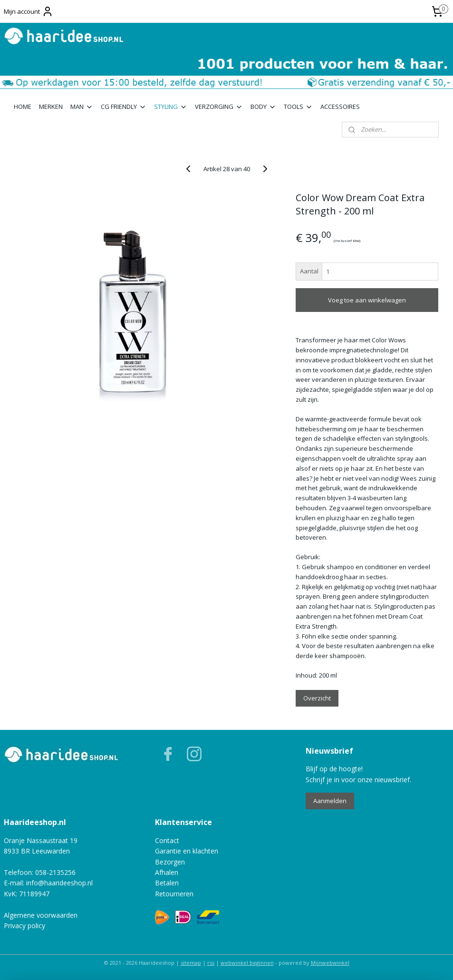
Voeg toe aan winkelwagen (367, 300)
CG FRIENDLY (124, 107)
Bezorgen (170, 862)
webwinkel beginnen (247, 963)
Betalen (167, 883)
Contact (167, 840)
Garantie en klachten (187, 851)
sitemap (191, 963)
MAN (82, 107)
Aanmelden (330, 801)
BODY (263, 107)
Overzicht (317, 698)
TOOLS (298, 107)
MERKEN (51, 107)
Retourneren (174, 894)
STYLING (171, 107)
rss (211, 963)
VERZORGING (219, 107)
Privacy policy (24, 926)
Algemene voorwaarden (41, 915)
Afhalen (167, 872)
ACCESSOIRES (340, 107)
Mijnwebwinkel (330, 963)
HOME (23, 107)
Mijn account (29, 11)
